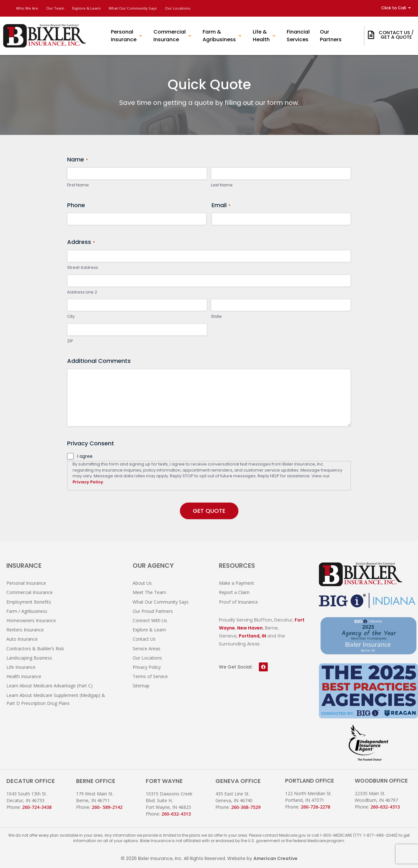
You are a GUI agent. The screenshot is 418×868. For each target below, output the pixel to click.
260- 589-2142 (107, 807)
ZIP (70, 342)
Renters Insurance (25, 630)
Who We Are (29, 8)
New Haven (250, 628)
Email (221, 206)
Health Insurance (24, 676)
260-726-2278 (315, 807)
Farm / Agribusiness (27, 611)
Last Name (222, 186)
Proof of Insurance (238, 602)
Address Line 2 (82, 293)
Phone (76, 206)
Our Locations (205, 8)
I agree (85, 457)
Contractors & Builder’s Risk (35, 649)
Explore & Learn (99, 8)
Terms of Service (150, 676)
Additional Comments (99, 362)
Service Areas (147, 649)
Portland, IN (252, 636)
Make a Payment (236, 583)
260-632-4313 (176, 814)
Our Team (62, 8)
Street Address (83, 269)
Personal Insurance (26, 583)
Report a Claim (234, 592)
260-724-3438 (37, 807)
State (216, 318)
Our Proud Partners (153, 611)
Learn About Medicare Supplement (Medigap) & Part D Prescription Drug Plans (56, 699)
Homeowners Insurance (31, 620)
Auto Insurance (22, 639)
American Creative (275, 858)
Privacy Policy (88, 483)
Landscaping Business (29, 658)
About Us (142, 583)
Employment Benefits (29, 602)
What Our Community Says (153, 8)
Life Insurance (21, 667)
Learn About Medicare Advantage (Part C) (50, 686)
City (71, 318)
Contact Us (144, 639)
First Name (78, 186)
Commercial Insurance (30, 592)
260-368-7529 (246, 807)
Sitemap (141, 686)
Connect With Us (150, 620)
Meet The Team (149, 592)
